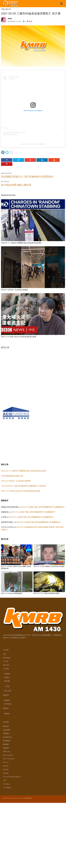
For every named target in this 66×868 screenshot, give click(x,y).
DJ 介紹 (5, 661)
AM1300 (6, 769)
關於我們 (6, 726)
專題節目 (7, 714)
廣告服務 (6, 744)
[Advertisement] (16, 443)
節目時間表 (7, 658)
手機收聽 (6, 733)
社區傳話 (7, 674)
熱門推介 (7, 677)
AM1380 (6, 766)
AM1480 (6, 773)
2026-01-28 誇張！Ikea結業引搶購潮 (16, 481)
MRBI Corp (7, 751)
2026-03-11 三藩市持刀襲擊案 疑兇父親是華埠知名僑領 (23, 471)
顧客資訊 (6, 695)
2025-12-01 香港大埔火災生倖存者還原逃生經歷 (21, 491)
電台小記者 (8, 691)
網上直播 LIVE (8, 737)
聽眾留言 (6, 708)
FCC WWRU (7, 788)
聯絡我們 (6, 748)
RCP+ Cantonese (9, 759)
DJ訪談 (7, 686)
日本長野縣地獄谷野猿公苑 (12, 476)
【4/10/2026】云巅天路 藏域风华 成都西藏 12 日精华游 (23, 486)
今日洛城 (6, 669)
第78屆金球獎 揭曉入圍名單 (16, 185)
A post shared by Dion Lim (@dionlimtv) (33, 144)
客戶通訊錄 (8, 704)
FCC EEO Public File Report (12, 777)
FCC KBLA (6, 784)
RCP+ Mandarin (8, 755)
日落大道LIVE (6, 9)
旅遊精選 (7, 700)
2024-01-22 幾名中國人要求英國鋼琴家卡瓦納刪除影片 (42, 507)
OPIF (5, 780)
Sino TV (6, 762)
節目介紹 (6, 665)
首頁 (4, 654)
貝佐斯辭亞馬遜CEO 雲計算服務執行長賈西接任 (27, 177)
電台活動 (7, 681)
